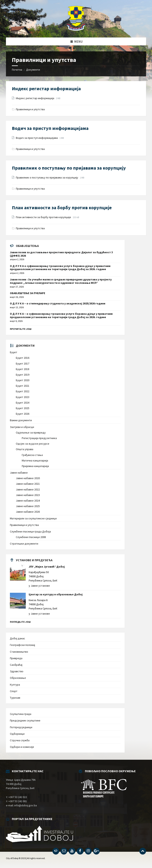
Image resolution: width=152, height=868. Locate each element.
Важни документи (21, 420)
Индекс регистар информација (46, 89)
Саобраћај (16, 665)
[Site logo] (76, 30)
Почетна (17, 70)
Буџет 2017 (23, 364)
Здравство (17, 671)
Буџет (14, 352)
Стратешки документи (24, 544)
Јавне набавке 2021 (28, 484)
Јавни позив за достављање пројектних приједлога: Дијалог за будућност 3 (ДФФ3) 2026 (61, 254)
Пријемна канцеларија (35, 466)
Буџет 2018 (23, 369)
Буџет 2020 (23, 380)
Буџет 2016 (23, 358)
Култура (15, 685)
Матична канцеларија (35, 460)
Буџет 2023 (23, 397)
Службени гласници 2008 (31, 537)
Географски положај (22, 645)
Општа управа (25, 449)
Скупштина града (21, 714)
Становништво (19, 652)
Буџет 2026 (23, 414)
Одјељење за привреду (31, 433)
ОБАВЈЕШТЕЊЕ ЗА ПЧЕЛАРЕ (28, 293)
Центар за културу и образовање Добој (56, 594)
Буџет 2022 (23, 391)
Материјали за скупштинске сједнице (33, 518)
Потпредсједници (21, 727)
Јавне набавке (19, 473)
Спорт (14, 691)
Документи (33, 70)
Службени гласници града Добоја (30, 531)
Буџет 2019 (23, 375)
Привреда (16, 658)
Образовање (18, 678)
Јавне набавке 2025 (28, 506)
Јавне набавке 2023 (28, 495)
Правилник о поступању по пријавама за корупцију (69, 168)
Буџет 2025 (23, 408)
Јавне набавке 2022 (28, 489)
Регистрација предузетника (39, 438)
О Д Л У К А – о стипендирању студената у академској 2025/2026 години (58, 303)
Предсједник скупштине (25, 720)
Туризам (15, 698)
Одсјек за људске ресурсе (33, 444)
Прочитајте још (21, 329)
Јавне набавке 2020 (28, 478)
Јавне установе (40, 586)
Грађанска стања (32, 455)
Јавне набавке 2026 (28, 512)
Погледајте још (20, 622)
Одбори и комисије (22, 747)
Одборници (17, 734)
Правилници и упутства (30, 109)
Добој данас (18, 638)
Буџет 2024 (23, 403)
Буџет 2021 (23, 386)
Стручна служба (20, 740)
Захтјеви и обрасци (22, 427)
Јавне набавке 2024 (28, 501)
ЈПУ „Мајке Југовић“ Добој (47, 567)
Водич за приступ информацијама (50, 128)
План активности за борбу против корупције (62, 208)
